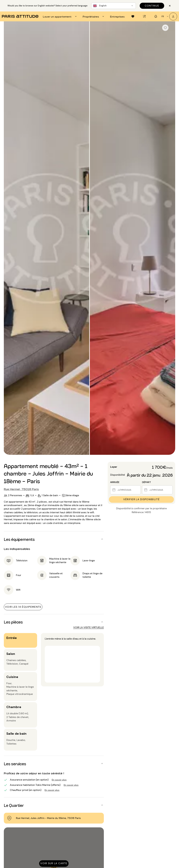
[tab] (60, 16)
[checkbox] (165, 28)
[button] (54, 539)
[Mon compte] (173, 16)
